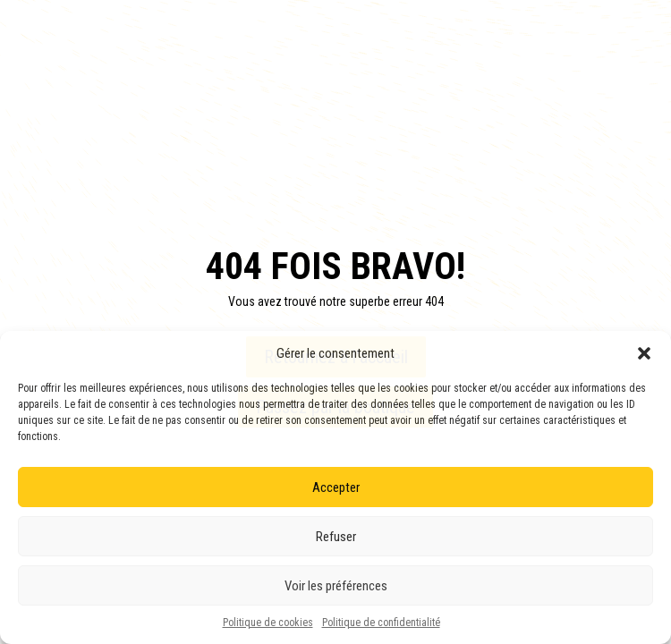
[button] (644, 353)
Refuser (336, 537)
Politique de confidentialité (381, 623)
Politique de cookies (268, 623)
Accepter (336, 487)
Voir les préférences (336, 586)
